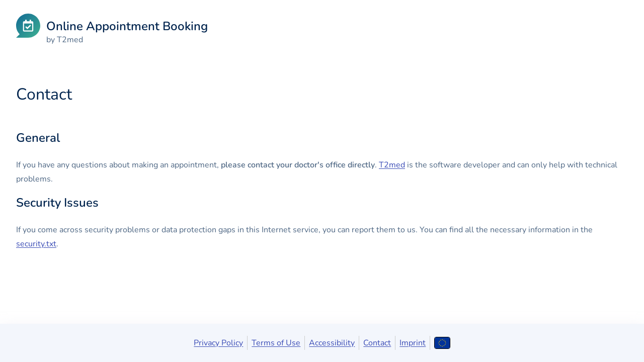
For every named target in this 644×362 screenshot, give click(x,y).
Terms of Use (276, 343)
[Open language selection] (442, 343)
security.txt (36, 244)
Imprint (413, 343)
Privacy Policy (218, 343)
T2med (392, 165)
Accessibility (332, 343)
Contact (377, 343)
